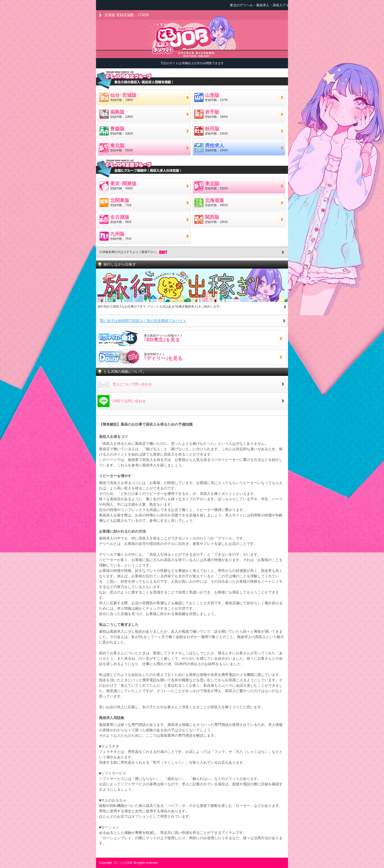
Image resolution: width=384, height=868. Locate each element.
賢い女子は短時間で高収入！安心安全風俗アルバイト (143, 321)
